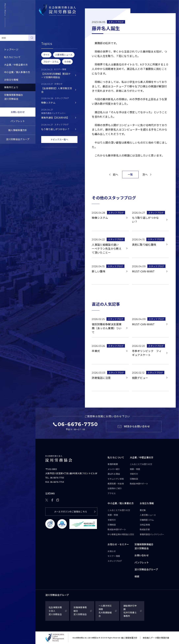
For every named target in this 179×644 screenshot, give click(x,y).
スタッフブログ (48, 53)
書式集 (143, 510)
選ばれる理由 (114, 474)
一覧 (130, 174)
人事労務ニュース (148, 515)
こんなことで (141, 464)
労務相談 (134, 479)
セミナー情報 (47, 46)
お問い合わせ (18, 112)
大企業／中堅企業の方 (16, 65)
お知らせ (44, 38)
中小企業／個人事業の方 (17, 72)
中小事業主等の (121, 534)
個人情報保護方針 (18, 130)
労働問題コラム (147, 520)
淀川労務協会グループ (18, 139)
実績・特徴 (135, 469)
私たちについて (12, 57)
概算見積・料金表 (116, 483)
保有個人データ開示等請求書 (156, 638)
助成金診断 (145, 529)
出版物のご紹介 (115, 488)
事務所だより (11, 87)
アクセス (112, 493)
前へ (116, 174)
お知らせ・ (118, 544)
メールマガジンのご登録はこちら (71, 512)
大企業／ (142, 458)
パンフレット (18, 121)
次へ (145, 174)
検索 (137, 576)
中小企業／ (121, 503)
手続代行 (134, 474)
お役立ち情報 (11, 80)
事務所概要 (113, 464)
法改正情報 (145, 525)
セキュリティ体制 (116, 479)
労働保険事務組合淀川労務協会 (14, 97)
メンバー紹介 (114, 469)
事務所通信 (152, 534)
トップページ (11, 49)
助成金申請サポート (139, 483)
